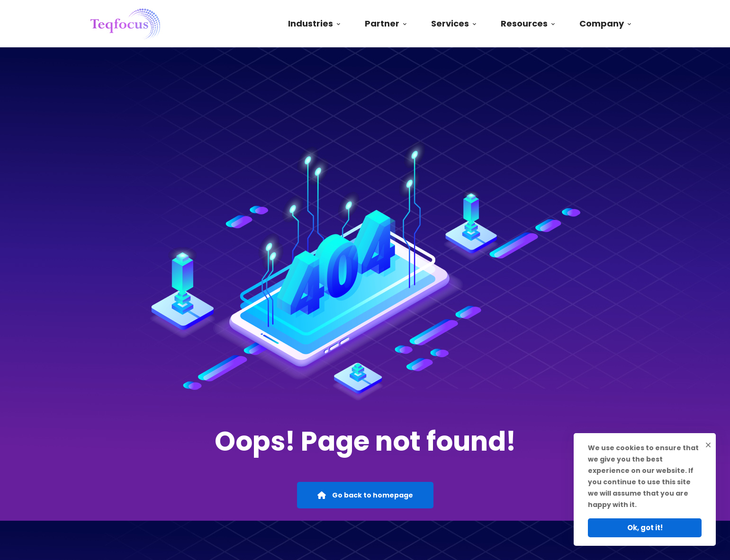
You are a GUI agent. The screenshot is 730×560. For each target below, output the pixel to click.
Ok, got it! (645, 528)
